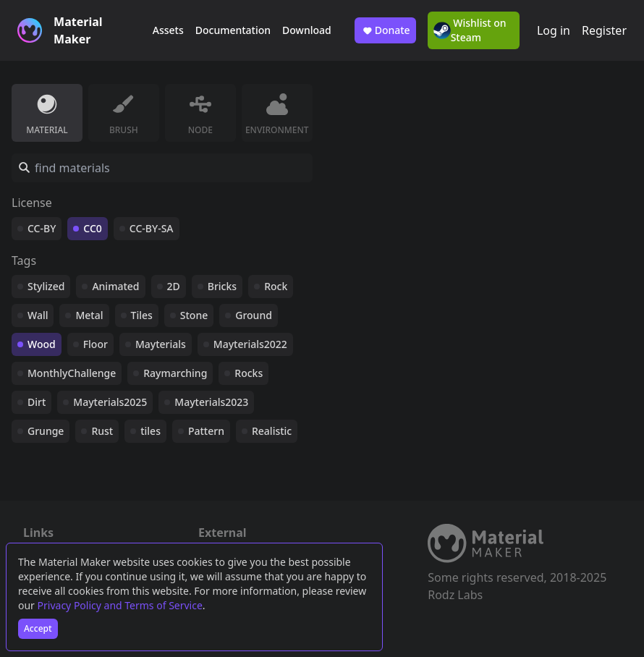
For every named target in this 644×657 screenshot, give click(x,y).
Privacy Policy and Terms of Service (120, 605)
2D (174, 286)
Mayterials (161, 344)
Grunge (46, 431)
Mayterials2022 (250, 344)
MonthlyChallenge (72, 373)
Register (604, 30)
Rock (276, 286)
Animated (115, 286)
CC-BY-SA (152, 228)
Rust (102, 431)
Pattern (206, 431)
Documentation (233, 30)
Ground (254, 315)
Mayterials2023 (211, 402)
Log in (554, 30)
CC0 (93, 228)
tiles (151, 431)
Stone (194, 315)
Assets (168, 30)
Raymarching (175, 373)
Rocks (249, 373)
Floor (96, 344)
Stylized (46, 286)
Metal (89, 315)
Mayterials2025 (110, 402)
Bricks (222, 286)
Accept (38, 628)
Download (307, 30)
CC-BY (42, 228)
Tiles (142, 315)
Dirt (37, 402)
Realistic (272, 431)
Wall (38, 315)
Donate (385, 30)
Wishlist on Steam (470, 30)
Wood (42, 344)
